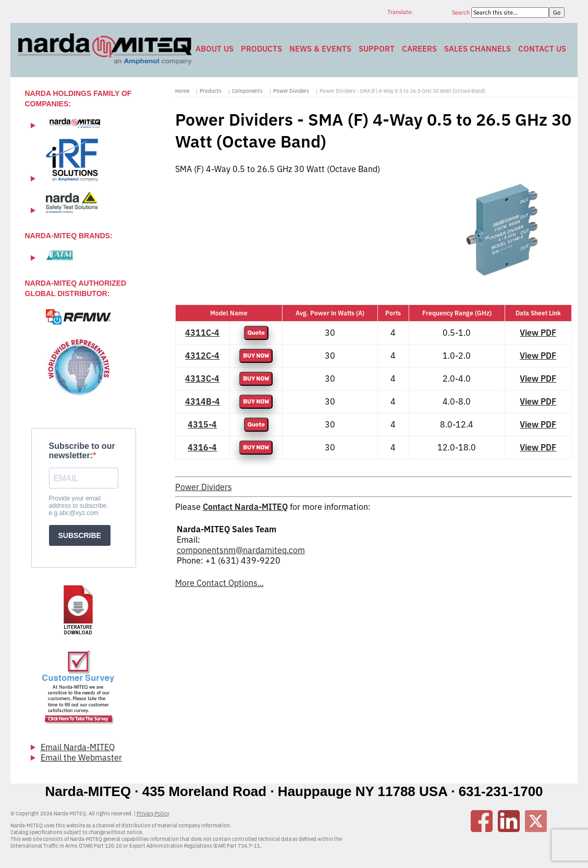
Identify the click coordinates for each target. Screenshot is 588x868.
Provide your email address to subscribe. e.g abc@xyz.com (79, 506)
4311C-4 (202, 333)
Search (462, 13)
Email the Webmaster (81, 757)
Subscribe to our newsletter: (82, 451)
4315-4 (202, 424)
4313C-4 (202, 378)
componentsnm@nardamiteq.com (241, 550)
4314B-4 (203, 401)
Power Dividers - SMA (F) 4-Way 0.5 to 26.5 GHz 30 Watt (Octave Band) (402, 91)
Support (377, 49)
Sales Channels (477, 49)
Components (247, 91)
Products (261, 49)
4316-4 (202, 447)
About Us (215, 49)
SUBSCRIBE (80, 535)
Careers (419, 49)
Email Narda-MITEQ (78, 747)
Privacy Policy (153, 814)
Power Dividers (291, 91)
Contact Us (542, 49)
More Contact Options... (219, 583)
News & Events (320, 49)
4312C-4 (202, 356)
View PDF (538, 333)
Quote (256, 333)
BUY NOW (256, 356)
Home (182, 91)
